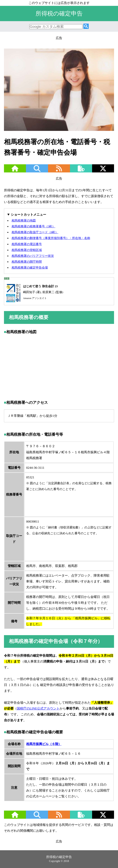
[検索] (86, 27)
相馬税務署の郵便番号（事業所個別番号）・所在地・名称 (51, 238)
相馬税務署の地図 (24, 220)
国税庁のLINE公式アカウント (38, 709)
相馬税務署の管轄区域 (27, 250)
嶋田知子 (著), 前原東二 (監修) (34, 292)
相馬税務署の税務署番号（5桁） (33, 226)
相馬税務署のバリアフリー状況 (33, 256)
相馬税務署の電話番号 (27, 244)
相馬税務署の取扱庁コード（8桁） (35, 232)
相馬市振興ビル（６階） (44, 744)
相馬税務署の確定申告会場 (30, 268)
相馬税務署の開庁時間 (27, 262)
